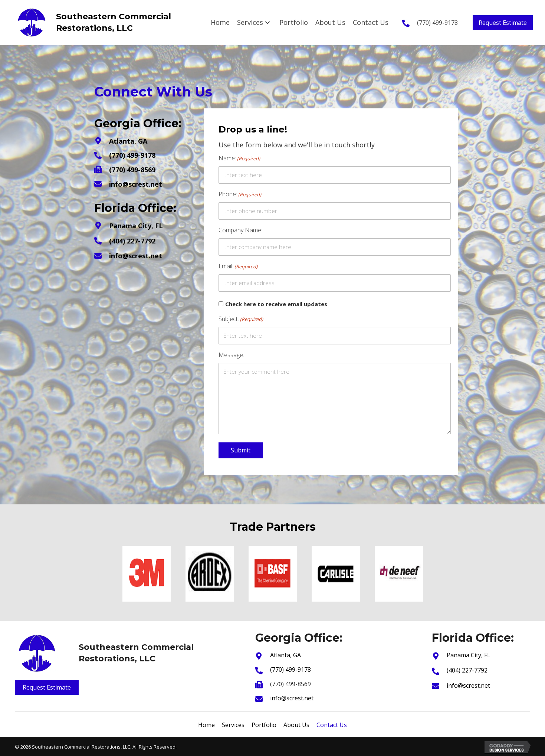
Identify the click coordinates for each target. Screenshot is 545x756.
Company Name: (240, 230)
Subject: (241, 319)
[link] (220, 22)
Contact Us (332, 725)
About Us (296, 725)
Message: (231, 355)
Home (206, 725)
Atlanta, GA (128, 141)
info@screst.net (136, 184)
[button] (503, 23)
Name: (239, 158)
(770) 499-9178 (437, 23)
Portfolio (264, 725)
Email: (238, 266)
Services (233, 725)
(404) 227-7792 (132, 241)
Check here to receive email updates (276, 304)
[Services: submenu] (267, 22)
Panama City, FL (136, 226)
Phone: (240, 194)
